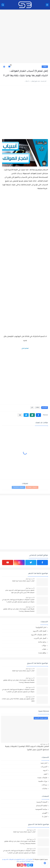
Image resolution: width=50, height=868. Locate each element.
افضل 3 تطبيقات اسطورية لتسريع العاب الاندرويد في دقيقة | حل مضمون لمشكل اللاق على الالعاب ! (18, 601)
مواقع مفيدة (42, 653)
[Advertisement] (25, 37)
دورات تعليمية (43, 781)
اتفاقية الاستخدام (42, 806)
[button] (38, 415)
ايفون (45, 774)
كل (32, 408)
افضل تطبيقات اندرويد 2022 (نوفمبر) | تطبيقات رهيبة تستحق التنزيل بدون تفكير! (27, 748)
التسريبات (44, 767)
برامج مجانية (42, 642)
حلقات (45, 67)
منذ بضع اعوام (29, 579)
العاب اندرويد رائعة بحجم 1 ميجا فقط (23, 581)
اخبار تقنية (44, 763)
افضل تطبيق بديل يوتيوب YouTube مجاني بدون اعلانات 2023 (18, 700)
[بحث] (3, 5)
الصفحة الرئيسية (42, 802)
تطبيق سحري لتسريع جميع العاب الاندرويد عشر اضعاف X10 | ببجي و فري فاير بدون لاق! (20, 592)
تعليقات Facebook (19, 487)
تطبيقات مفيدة (42, 777)
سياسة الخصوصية (41, 809)
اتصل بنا (45, 816)
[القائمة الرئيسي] (47, 5)
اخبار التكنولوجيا (41, 627)
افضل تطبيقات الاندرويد (39, 635)
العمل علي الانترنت (40, 638)
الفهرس (45, 813)
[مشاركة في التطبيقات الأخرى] (20, 415)
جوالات (44, 645)
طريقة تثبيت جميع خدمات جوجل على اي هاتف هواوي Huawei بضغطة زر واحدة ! (19, 610)
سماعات (44, 785)
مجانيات (45, 788)
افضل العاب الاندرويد (40, 631)
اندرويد (45, 770)
